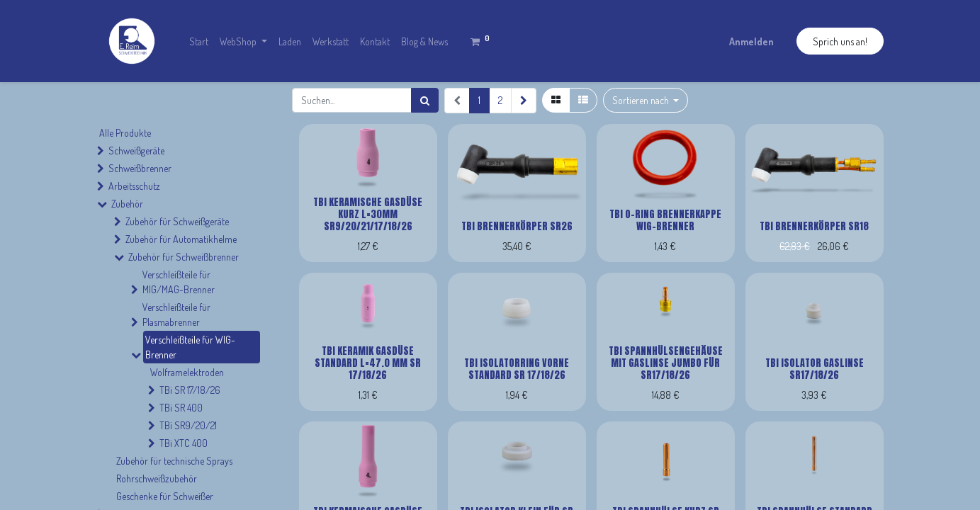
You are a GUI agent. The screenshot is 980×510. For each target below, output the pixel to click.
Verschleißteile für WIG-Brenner (190, 347)
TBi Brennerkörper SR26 (517, 226)
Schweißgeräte (136, 151)
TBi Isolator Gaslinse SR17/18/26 (815, 369)
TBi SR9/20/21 (188, 425)
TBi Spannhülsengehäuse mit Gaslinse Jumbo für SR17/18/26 (666, 363)
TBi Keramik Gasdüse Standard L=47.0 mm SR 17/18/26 (368, 363)
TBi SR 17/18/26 (190, 390)
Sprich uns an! (840, 41)
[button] (646, 100)
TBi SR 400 (181, 408)
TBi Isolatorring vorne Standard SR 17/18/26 (517, 369)
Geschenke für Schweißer (165, 496)
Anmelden (751, 41)
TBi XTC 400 (184, 443)
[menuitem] (199, 41)
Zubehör (127, 204)
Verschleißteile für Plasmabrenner (176, 314)
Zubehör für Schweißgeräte (177, 221)
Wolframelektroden (187, 372)
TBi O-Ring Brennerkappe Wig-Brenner (665, 220)
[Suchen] (425, 100)
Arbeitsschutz (134, 186)
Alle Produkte (125, 133)
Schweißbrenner (140, 168)
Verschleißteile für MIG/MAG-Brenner (179, 282)
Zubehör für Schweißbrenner (184, 257)
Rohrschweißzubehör (157, 478)
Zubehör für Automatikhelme (181, 239)
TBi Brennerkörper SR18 (814, 226)
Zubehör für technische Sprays (174, 461)
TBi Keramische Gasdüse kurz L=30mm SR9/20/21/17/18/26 (368, 214)
